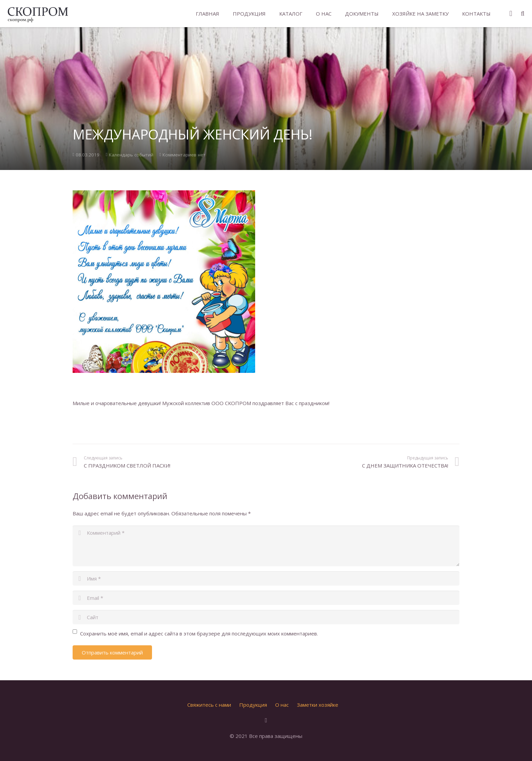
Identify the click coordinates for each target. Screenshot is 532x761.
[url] (266, 617)
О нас (282, 705)
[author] (266, 578)
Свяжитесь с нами (209, 705)
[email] (266, 598)
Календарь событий (131, 155)
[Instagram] (511, 14)
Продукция (253, 705)
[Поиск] (522, 14)
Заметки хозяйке (318, 705)
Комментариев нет (184, 155)
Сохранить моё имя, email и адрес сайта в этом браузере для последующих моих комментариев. (199, 633)
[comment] (266, 546)
